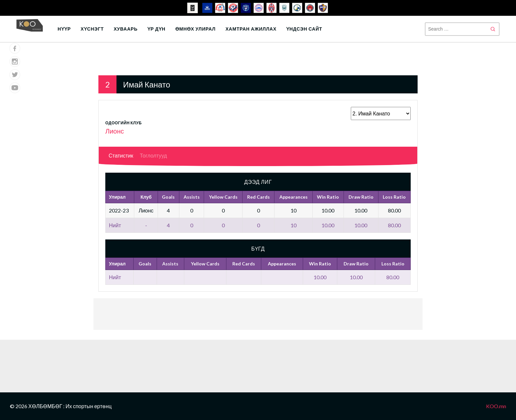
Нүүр (64, 29)
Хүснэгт (92, 29)
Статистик (121, 155)
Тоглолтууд (154, 155)
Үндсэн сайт (304, 29)
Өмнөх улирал (195, 29)
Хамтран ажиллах (251, 29)
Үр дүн (156, 29)
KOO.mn (496, 406)
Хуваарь (126, 29)
